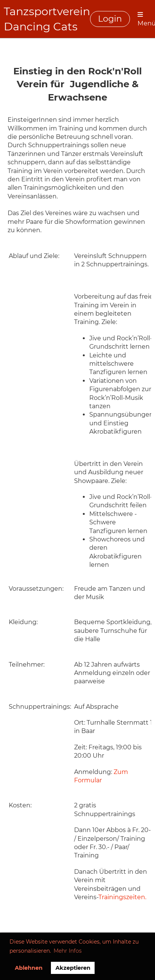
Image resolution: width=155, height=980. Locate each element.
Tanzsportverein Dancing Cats (47, 19)
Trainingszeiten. (122, 897)
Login (110, 19)
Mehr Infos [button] (68, 951)
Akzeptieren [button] (73, 968)
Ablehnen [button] (29, 968)
